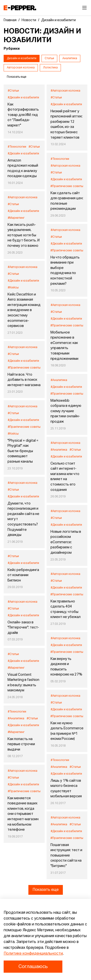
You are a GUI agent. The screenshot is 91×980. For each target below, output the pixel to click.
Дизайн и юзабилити (22, 58)
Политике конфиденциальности (33, 954)
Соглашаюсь (33, 967)
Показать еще (46, 890)
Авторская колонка (21, 68)
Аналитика (70, 58)
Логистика (50, 68)
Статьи (49, 58)
